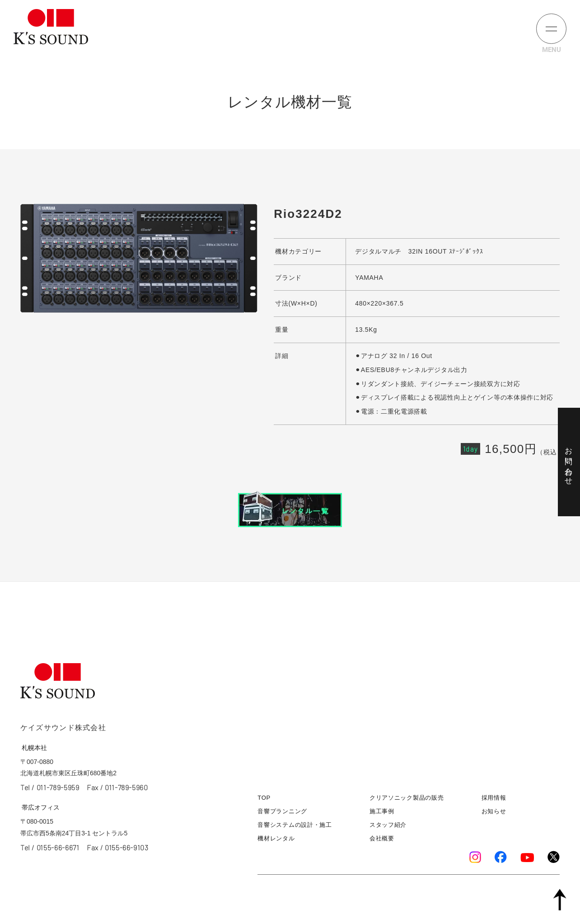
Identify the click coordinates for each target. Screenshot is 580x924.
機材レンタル (276, 838)
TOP (264, 798)
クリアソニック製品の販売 (407, 798)
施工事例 (382, 811)
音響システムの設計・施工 (295, 825)
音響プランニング (282, 811)
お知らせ (494, 811)
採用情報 (494, 798)
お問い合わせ (568, 462)
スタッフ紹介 (388, 825)
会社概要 (382, 838)
